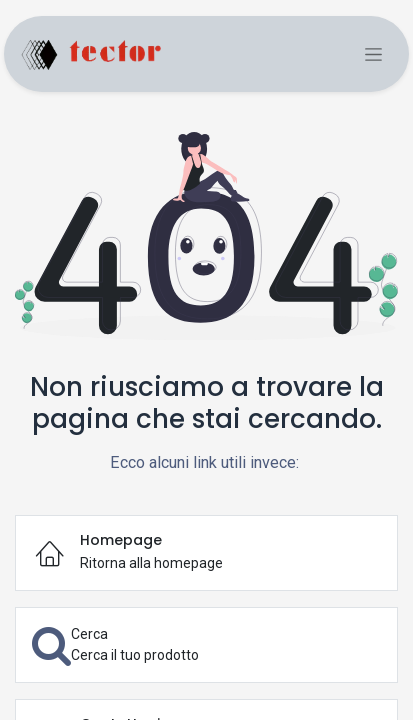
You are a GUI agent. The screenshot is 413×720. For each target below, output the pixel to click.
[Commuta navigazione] (373, 54)
